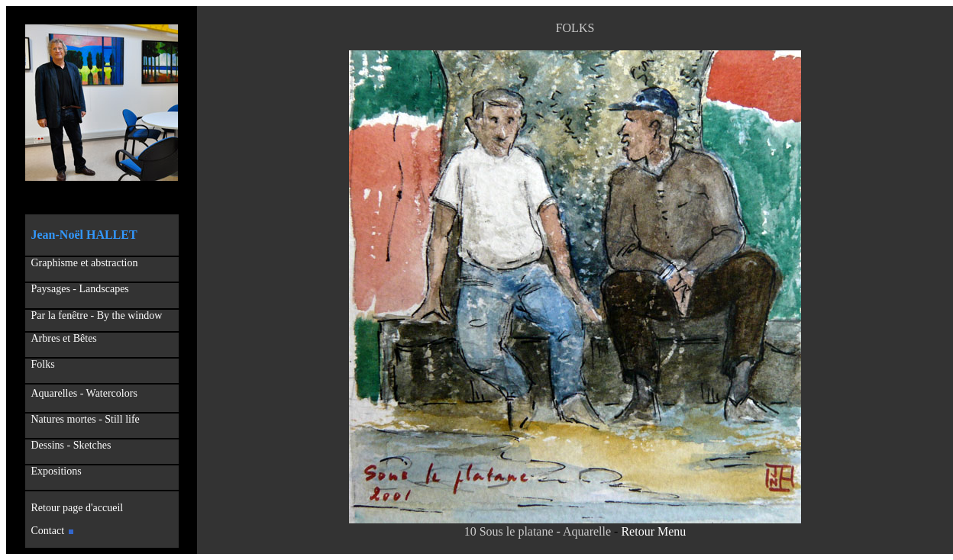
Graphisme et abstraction (85, 263)
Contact (53, 531)
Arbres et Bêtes (62, 338)
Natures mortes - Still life (86, 419)
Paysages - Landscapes (80, 289)
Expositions (53, 471)
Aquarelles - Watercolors (84, 393)
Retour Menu (653, 531)
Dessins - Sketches (71, 445)
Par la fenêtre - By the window (97, 315)
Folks (43, 364)
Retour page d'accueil (75, 508)
